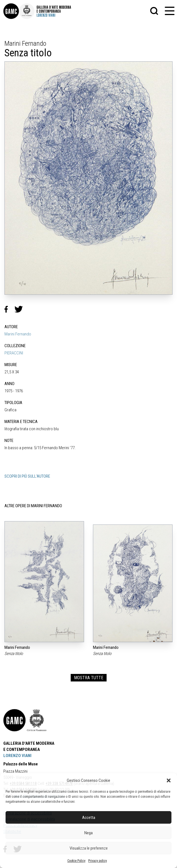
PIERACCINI (14, 353)
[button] (169, 780)
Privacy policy (98, 861)
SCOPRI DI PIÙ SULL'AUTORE (27, 476)
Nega (88, 833)
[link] (11, 11)
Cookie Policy (76, 861)
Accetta (89, 818)
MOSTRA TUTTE (89, 678)
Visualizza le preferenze (89, 848)
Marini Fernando (18, 334)
